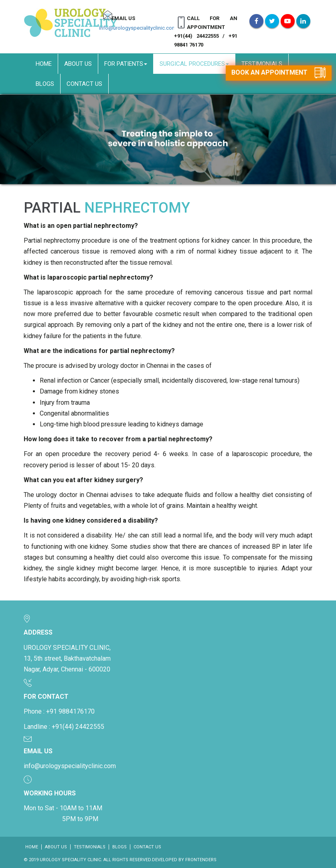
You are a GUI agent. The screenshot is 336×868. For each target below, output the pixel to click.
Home (44, 64)
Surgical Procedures (194, 64)
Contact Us (84, 84)
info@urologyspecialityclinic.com (138, 28)
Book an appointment (279, 73)
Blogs (45, 84)
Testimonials (262, 64)
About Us (78, 64)
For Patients (126, 64)
